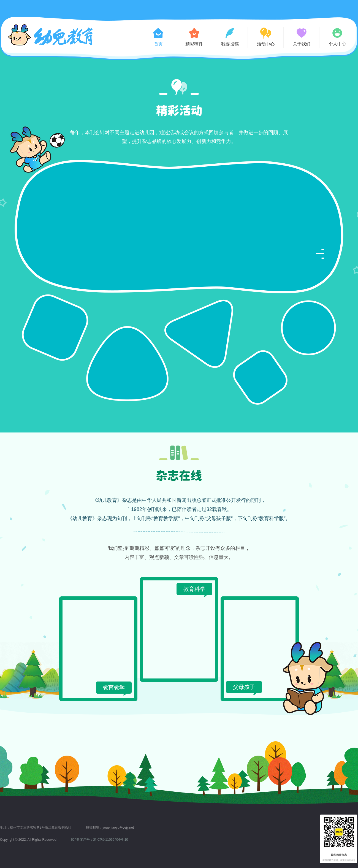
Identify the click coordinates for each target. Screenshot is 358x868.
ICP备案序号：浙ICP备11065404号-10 (100, 840)
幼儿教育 (51, 35)
